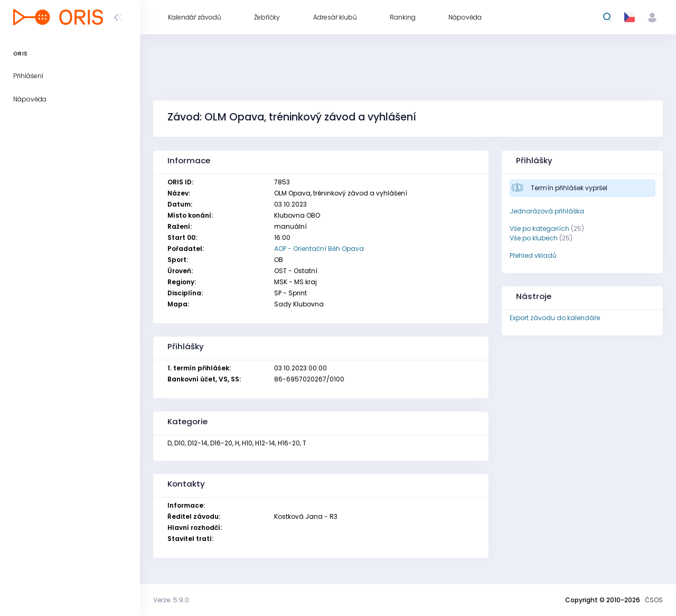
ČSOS (654, 600)
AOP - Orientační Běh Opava (319, 249)
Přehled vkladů (533, 255)
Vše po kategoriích (539, 228)
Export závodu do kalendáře (555, 318)
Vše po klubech (534, 238)
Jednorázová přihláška (547, 211)
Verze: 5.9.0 (171, 600)
